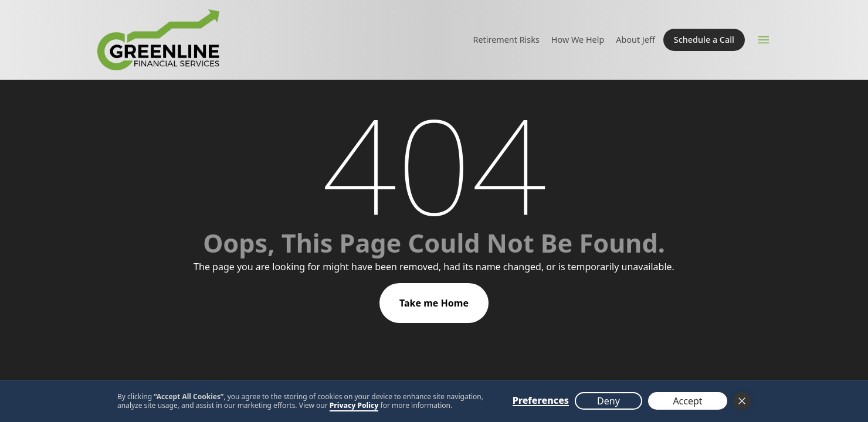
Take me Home (434, 303)
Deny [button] (608, 401)
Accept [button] (687, 401)
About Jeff (635, 40)
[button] (742, 401)
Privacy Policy (354, 405)
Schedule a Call (704, 40)
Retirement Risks (506, 40)
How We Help (578, 40)
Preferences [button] (541, 401)
